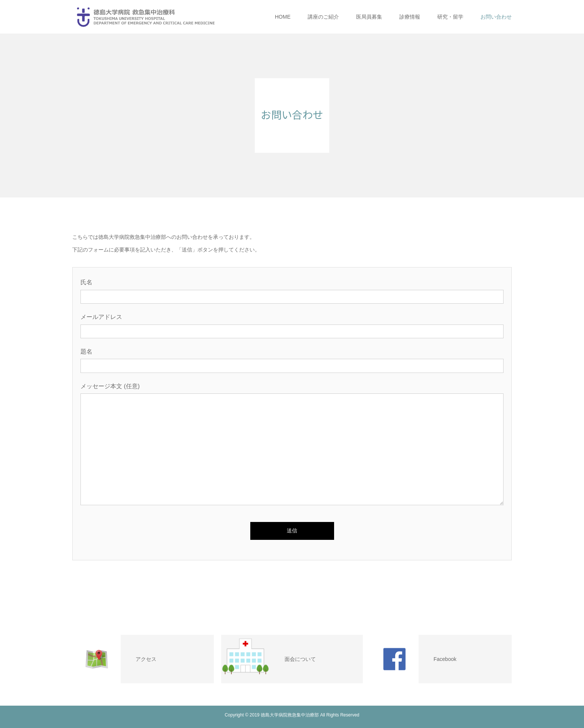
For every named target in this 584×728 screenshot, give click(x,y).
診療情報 (410, 17)
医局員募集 (369, 17)
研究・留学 (450, 17)
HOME (283, 17)
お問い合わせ (496, 17)
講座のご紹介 (323, 17)
